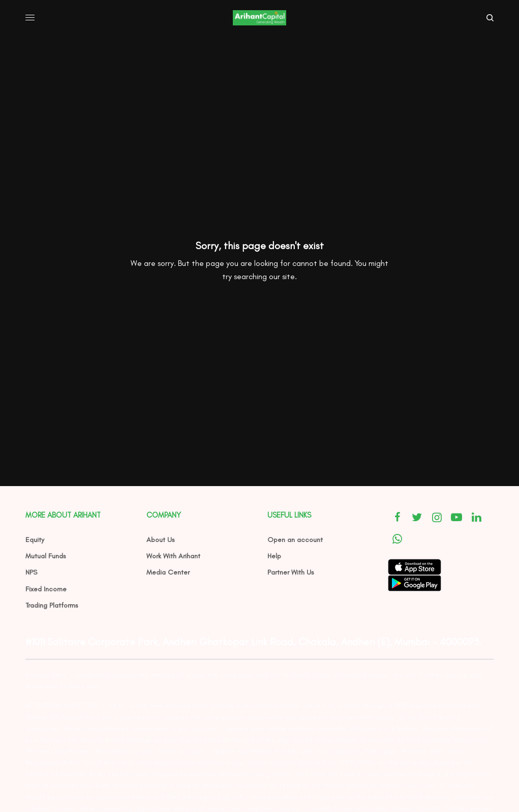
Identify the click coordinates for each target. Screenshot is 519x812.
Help (274, 556)
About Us (161, 540)
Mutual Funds (46, 556)
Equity (35, 540)
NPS (31, 572)
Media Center (168, 572)
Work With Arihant (173, 556)
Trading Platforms (52, 605)
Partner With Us (291, 572)
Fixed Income (46, 589)
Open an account (295, 540)
